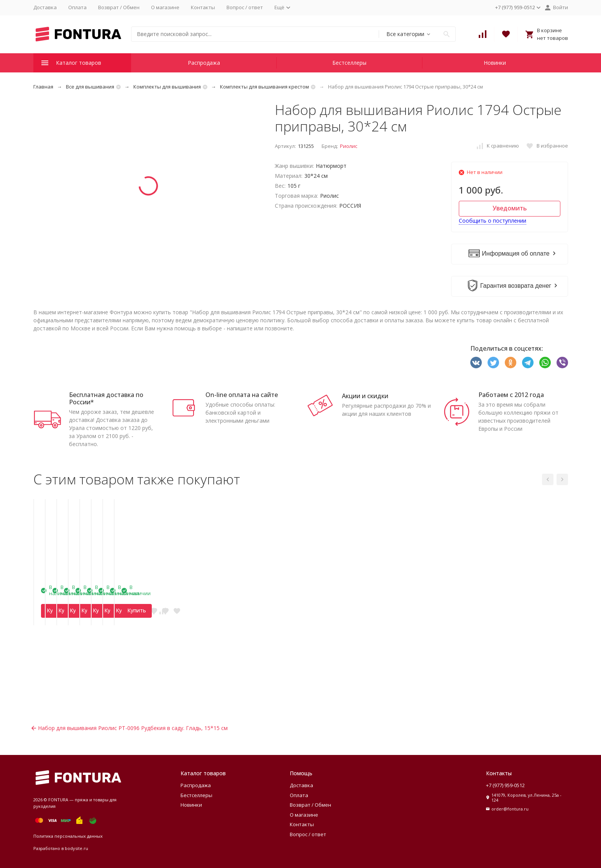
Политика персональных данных (68, 836)
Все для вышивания (90, 87)
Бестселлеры (349, 63)
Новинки (495, 63)
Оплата (77, 7)
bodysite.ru (76, 848)
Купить (68, 701)
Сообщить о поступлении (493, 221)
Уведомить (510, 208)
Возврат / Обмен (119, 7)
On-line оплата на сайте (242, 395)
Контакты (203, 7)
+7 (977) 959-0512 (505, 785)
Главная (43, 87)
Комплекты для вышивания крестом (264, 87)
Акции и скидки (365, 396)
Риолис (349, 146)
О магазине (165, 7)
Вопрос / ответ (245, 7)
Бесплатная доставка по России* (106, 398)
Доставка (45, 7)
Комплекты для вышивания (167, 87)
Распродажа (204, 63)
